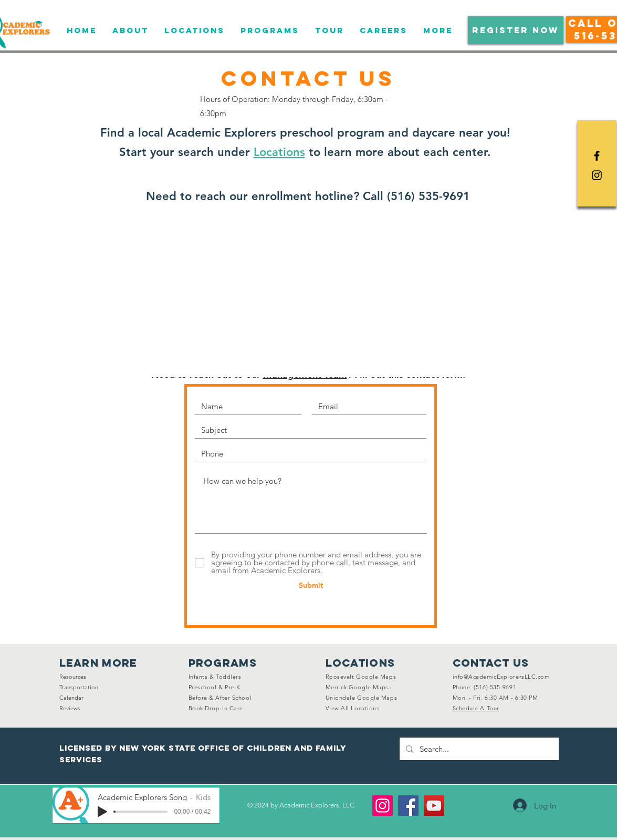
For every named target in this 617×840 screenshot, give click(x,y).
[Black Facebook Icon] (597, 156)
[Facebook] (408, 806)
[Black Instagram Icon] (597, 175)
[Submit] (311, 585)
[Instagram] (383, 806)
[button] (516, 30)
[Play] (102, 812)
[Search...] (478, 749)
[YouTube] (434, 806)
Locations (279, 152)
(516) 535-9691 (428, 196)
